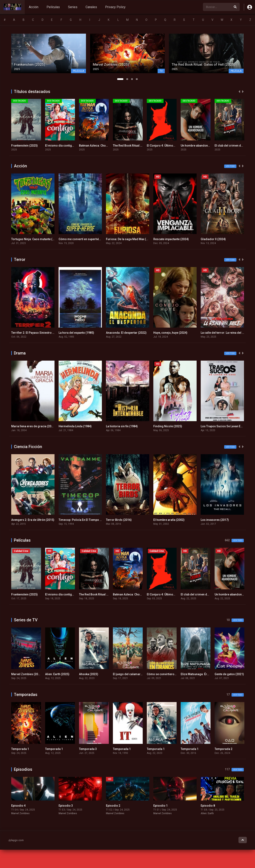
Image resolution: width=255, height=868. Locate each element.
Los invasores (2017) (215, 520)
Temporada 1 (20, 749)
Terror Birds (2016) (119, 520)
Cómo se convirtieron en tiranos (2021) (173, 674)
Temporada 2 (223, 749)
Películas (53, 7)
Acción (34, 7)
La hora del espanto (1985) (76, 333)
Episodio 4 (18, 806)
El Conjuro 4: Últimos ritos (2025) (169, 146)
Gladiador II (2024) (213, 239)
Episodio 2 (113, 806)
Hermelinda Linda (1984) (75, 426)
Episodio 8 (208, 806)
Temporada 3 (88, 749)
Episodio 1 (160, 806)
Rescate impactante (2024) (171, 239)
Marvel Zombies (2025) (27, 674)
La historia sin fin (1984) (122, 426)
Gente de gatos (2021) (229, 674)
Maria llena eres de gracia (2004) (33, 426)
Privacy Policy (115, 7)
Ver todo (230, 166)
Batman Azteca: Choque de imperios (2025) (108, 146)
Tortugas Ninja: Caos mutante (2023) (36, 239)
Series (73, 7)
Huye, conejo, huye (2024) (170, 333)
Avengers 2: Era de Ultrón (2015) (33, 520)
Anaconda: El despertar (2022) (126, 333)
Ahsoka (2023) (89, 674)
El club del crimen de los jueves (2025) (206, 594)
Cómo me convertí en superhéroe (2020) (86, 239)
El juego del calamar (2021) (131, 674)
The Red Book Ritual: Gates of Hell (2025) (140, 146)
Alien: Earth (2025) (57, 674)
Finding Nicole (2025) (168, 426)
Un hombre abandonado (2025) (202, 146)
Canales (91, 7)
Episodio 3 (66, 806)
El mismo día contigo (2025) (64, 146)
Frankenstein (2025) (24, 146)
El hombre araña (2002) (169, 520)
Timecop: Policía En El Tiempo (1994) (83, 520)
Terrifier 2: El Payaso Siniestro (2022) (36, 333)
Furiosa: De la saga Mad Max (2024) (130, 239)
